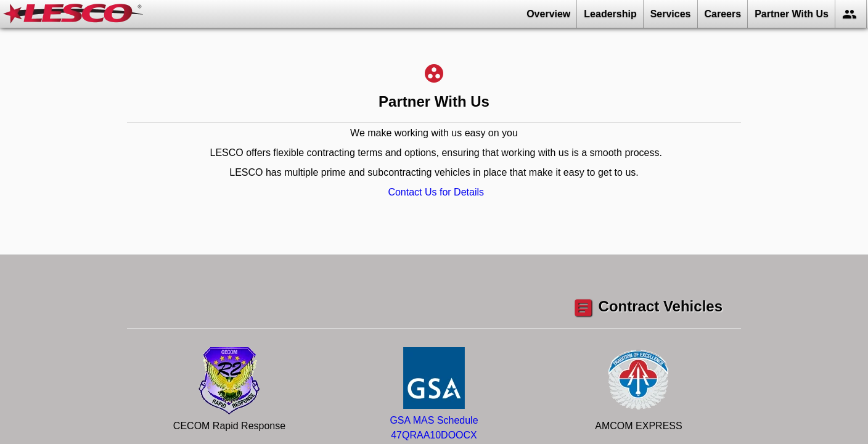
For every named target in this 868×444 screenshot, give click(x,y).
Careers (723, 14)
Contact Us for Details (436, 192)
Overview (548, 14)
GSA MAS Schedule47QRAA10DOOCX (434, 420)
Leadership (610, 14)
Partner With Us (792, 14)
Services (671, 14)
